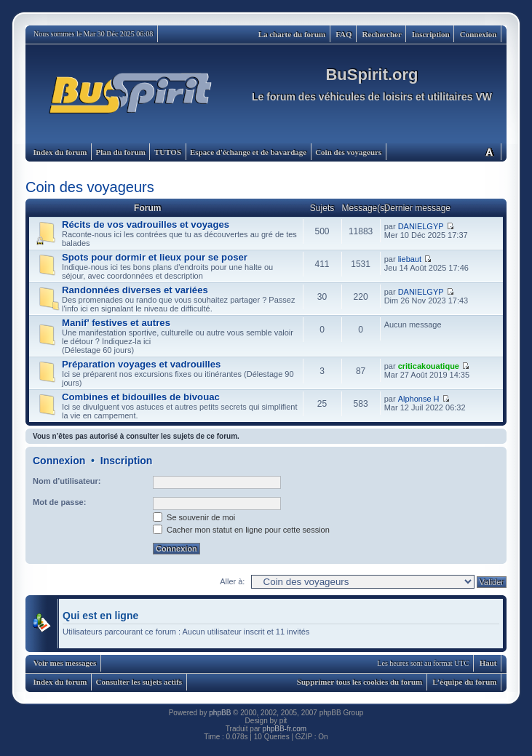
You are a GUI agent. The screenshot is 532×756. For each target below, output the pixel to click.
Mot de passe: (59, 502)
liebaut (410, 259)
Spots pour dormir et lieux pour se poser (155, 257)
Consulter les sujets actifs (139, 682)
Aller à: (232, 581)
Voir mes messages (65, 663)
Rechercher (382, 34)
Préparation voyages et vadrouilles (141, 364)
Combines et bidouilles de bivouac (141, 397)
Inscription (431, 34)
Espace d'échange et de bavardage (248, 152)
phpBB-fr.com (285, 729)
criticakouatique (429, 366)
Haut (488, 663)
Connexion (479, 34)
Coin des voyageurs (348, 152)
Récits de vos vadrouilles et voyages (146, 224)
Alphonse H (419, 399)
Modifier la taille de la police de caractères (489, 152)
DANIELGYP (421, 226)
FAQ (344, 34)
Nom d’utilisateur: (67, 481)
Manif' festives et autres (116, 323)
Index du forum (60, 152)
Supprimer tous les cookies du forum (360, 682)
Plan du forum (120, 152)
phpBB (220, 713)
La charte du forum (292, 34)
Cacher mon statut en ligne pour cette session (241, 530)
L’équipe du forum (464, 682)
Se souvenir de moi (194, 517)
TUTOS (168, 152)
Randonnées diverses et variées (135, 290)
